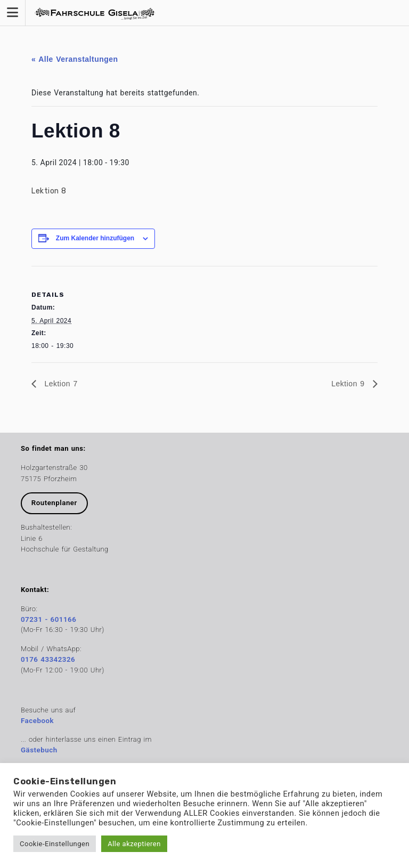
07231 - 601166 (48, 619)
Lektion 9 (349, 384)
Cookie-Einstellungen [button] (55, 844)
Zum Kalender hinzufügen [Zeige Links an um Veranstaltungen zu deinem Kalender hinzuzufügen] (95, 238)
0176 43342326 (48, 659)
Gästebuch (39, 750)
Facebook (37, 721)
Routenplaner (54, 503)
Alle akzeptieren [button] (134, 844)
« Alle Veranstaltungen (75, 59)
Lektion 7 (60, 384)
